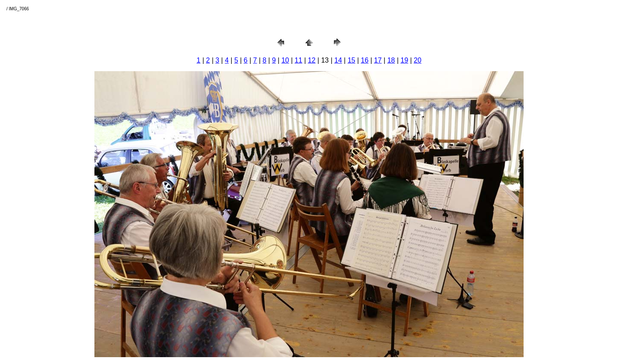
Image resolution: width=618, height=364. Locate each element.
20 (418, 60)
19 (404, 60)
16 (365, 60)
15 (351, 60)
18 (391, 60)
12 (312, 60)
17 (378, 60)
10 (285, 60)
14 (338, 60)
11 (299, 60)
